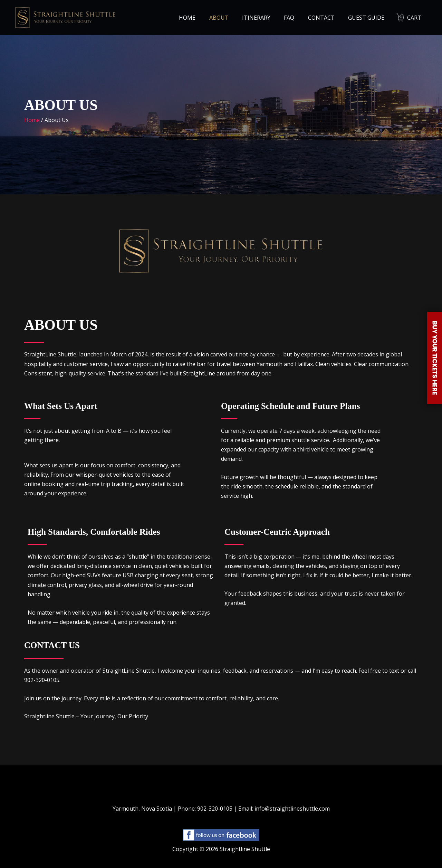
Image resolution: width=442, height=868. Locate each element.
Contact (328, 18)
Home (204, 18)
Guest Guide (370, 18)
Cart (416, 18)
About (233, 18)
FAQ (298, 18)
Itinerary (268, 18)
